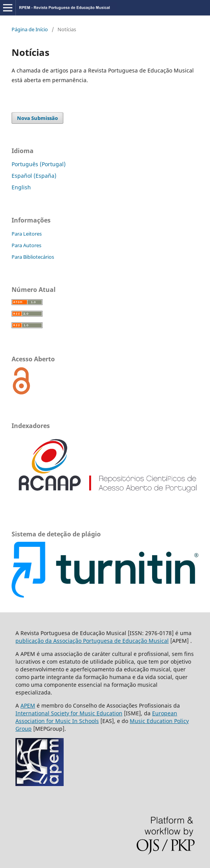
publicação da (34, 641)
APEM (28, 705)
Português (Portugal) (39, 164)
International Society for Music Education (69, 713)
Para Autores (26, 245)
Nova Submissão (37, 118)
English (21, 187)
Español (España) (34, 176)
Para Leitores (27, 234)
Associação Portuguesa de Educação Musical (111, 641)
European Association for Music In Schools (96, 717)
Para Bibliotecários (33, 257)
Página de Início (30, 29)
